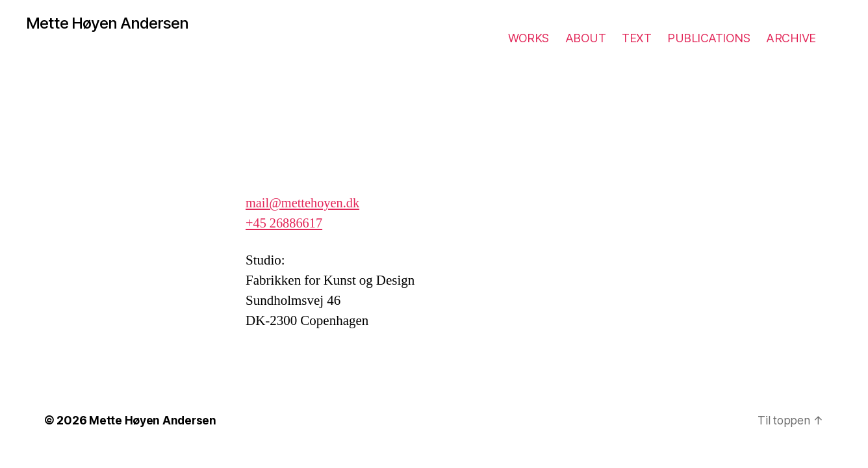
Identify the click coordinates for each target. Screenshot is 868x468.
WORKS (529, 38)
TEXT (636, 38)
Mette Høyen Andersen (111, 24)
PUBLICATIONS (708, 38)
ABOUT (586, 38)
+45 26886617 (285, 223)
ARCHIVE (791, 38)
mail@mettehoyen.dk (304, 203)
